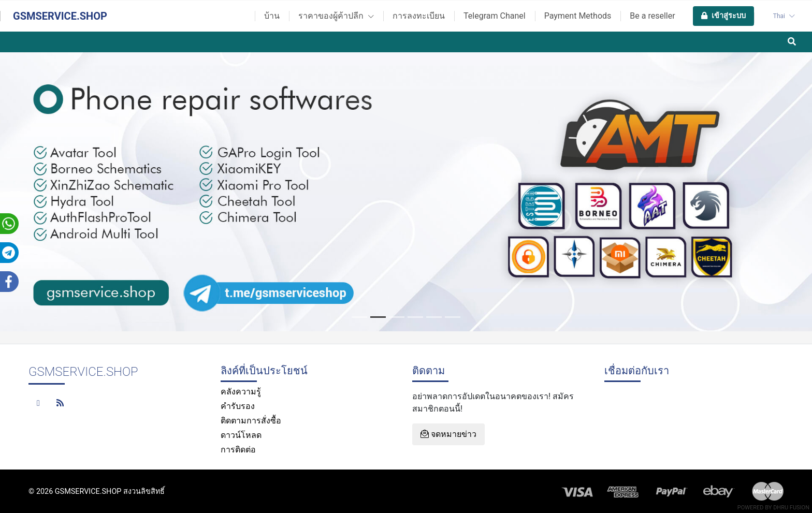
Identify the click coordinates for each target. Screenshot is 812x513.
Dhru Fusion (791, 508)
